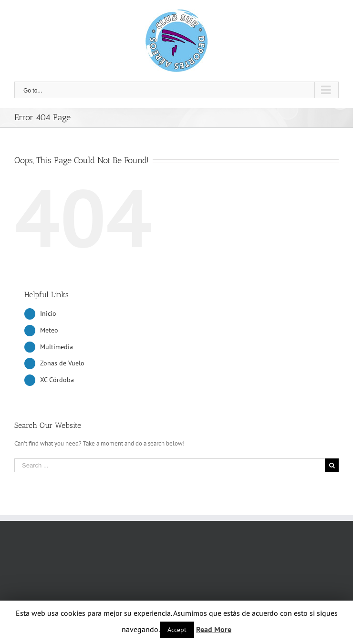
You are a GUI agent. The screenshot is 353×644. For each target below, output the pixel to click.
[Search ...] (170, 465)
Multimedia (57, 347)
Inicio (48, 313)
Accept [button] (177, 630)
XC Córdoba (57, 380)
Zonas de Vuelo (62, 363)
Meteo (49, 330)
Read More (214, 629)
